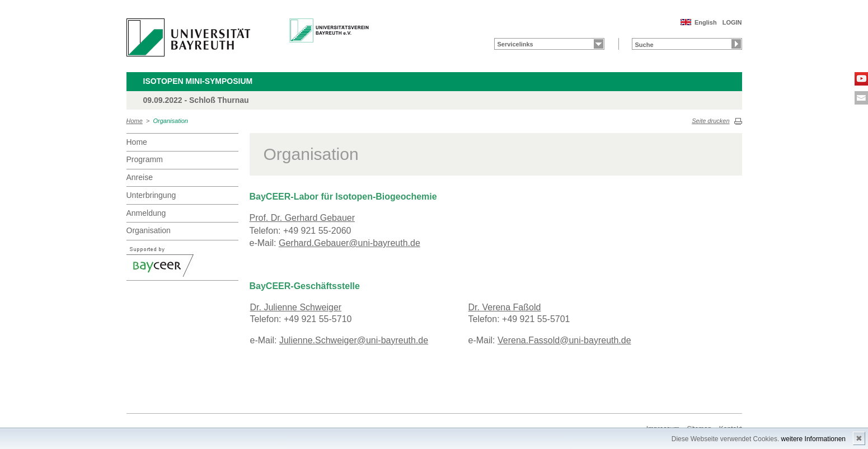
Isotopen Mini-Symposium (198, 81)
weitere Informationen (813, 439)
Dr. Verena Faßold (505, 307)
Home (135, 121)
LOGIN (732, 22)
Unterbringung (151, 195)
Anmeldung (146, 213)
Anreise (140, 177)
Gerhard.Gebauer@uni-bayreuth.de (349, 243)
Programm (145, 159)
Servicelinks (515, 44)
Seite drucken (710, 121)
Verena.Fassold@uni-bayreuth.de (564, 340)
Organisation (171, 121)
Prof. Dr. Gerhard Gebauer (302, 218)
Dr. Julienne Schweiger (296, 307)
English (706, 22)
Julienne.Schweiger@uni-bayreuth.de (354, 340)
